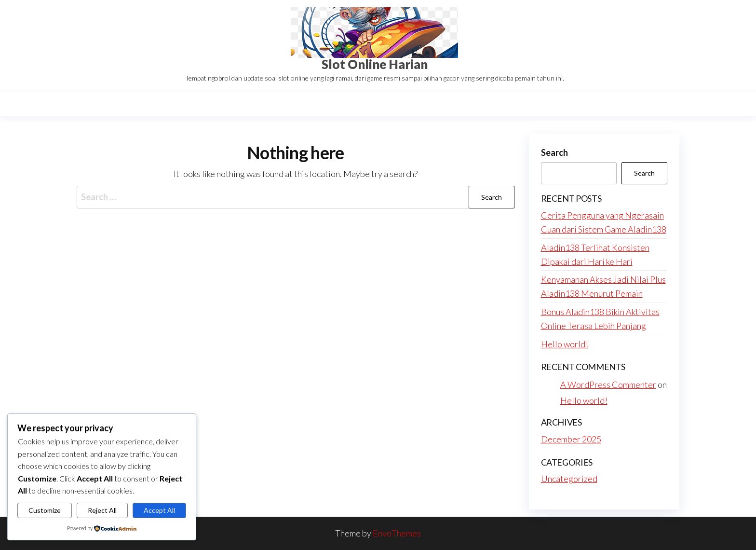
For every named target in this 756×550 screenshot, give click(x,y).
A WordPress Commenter (608, 385)
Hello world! (565, 344)
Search (554, 152)
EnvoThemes (397, 533)
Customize (45, 510)
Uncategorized (569, 479)
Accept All (159, 510)
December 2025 (571, 439)
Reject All (102, 510)
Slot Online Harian (375, 64)
